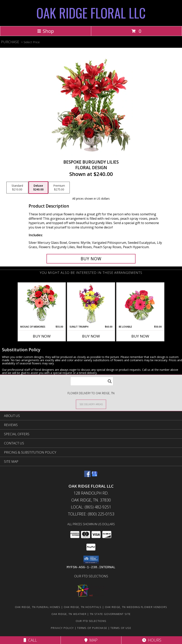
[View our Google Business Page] (95, 476)
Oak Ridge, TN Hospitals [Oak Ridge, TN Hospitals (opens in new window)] (83, 607)
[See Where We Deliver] (91, 404)
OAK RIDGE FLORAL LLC (91, 13)
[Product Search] (92, 381)
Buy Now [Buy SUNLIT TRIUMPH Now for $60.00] (91, 336)
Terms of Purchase (92, 628)
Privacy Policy (62, 628)
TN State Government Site (110, 614)
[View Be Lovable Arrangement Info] (140, 304)
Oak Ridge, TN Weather (69, 614)
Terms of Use (121, 628)
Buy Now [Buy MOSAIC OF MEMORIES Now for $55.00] (42, 336)
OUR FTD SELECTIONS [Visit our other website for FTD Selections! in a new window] (91, 576)
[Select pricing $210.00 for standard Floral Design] (17, 188)
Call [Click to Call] (30, 640)
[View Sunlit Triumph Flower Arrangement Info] (91, 304)
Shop (45, 31)
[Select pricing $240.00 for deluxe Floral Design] (38, 188)
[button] (91, 560)
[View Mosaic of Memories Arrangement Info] (42, 304)
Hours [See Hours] (152, 640)
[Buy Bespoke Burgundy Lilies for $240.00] (91, 259)
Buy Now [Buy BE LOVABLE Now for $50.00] (140, 336)
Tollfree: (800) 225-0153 (91, 514)
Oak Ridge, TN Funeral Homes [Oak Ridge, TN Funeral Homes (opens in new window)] (38, 607)
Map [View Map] (91, 640)
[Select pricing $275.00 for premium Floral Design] (59, 188)
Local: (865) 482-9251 (91, 507)
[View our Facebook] (87, 476)
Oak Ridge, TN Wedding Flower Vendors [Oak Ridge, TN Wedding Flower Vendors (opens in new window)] (136, 607)
